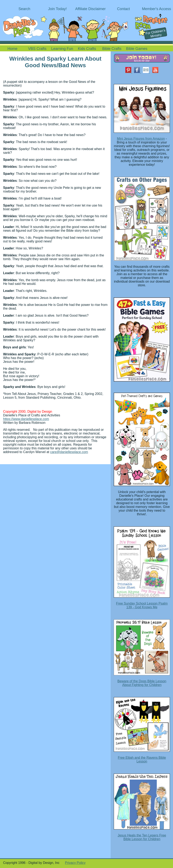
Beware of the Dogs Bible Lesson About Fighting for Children (142, 683)
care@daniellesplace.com (69, 452)
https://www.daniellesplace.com (26, 419)
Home (12, 49)
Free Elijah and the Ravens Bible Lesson (142, 759)
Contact (123, 9)
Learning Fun (62, 49)
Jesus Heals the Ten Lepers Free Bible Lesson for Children (142, 837)
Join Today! (57, 9)
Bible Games (137, 49)
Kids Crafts (87, 49)
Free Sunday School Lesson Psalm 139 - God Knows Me (142, 605)
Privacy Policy (75, 863)
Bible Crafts (112, 49)
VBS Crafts (37, 49)
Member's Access (156, 9)
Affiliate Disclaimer (90, 9)
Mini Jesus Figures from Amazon (141, 139)
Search (24, 9)
